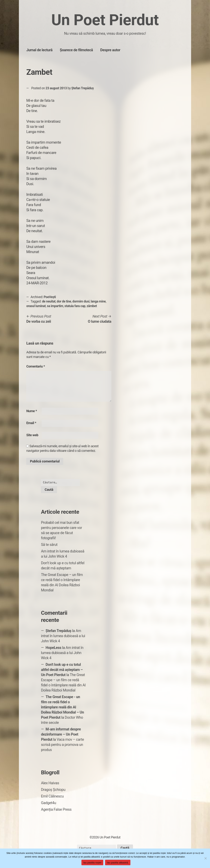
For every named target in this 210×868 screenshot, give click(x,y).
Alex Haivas (50, 783)
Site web (32, 435)
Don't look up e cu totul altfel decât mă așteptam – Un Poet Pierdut (62, 670)
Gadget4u (48, 803)
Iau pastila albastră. (118, 863)
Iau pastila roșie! (92, 863)
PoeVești (50, 297)
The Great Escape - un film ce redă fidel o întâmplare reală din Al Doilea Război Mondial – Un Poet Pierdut (62, 707)
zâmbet (92, 306)
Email (31, 423)
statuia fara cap (75, 306)
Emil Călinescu (52, 796)
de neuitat (49, 301)
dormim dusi (81, 301)
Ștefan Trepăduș (83, 88)
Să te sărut (49, 545)
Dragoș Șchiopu (53, 790)
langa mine (98, 301)
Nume (32, 411)
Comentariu (35, 366)
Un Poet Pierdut (105, 20)
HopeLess (54, 648)
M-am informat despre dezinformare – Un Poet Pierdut (61, 734)
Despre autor (110, 50)
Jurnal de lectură (39, 50)
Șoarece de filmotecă (76, 50)
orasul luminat (36, 306)
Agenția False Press (56, 809)
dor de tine (64, 301)
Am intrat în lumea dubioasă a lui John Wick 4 (63, 636)
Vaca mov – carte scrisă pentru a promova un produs (62, 745)
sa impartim (55, 306)
